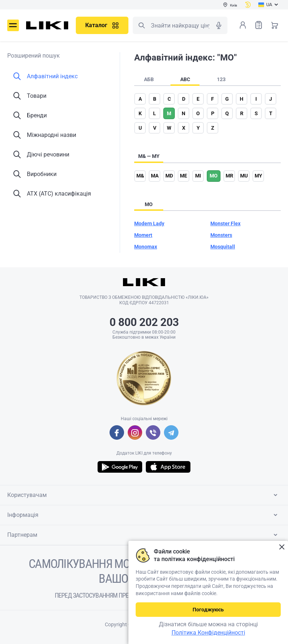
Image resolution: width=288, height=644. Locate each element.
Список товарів (259, 25)
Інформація (144, 515)
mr (229, 176)
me (184, 176)
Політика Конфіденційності (208, 633)
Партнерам (144, 535)
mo (214, 176)
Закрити (282, 547)
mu (244, 176)
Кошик (275, 25)
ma (155, 176)
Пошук (141, 25)
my (258, 176)
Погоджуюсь (208, 610)
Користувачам (144, 495)
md (169, 176)
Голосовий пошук (219, 25)
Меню (13, 25)
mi (198, 176)
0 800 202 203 (144, 322)
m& (140, 176)
